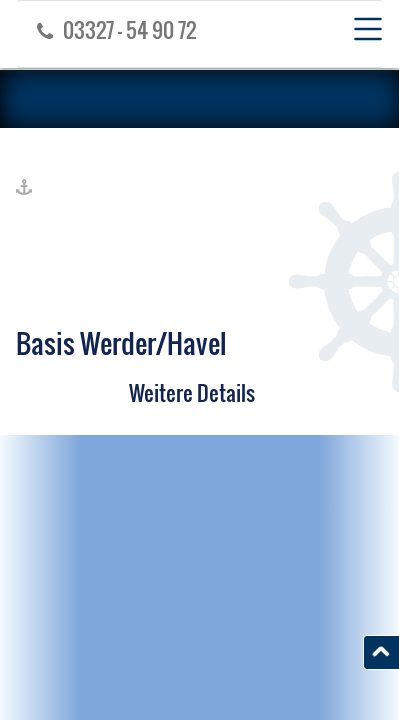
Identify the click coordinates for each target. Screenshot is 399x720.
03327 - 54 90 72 (111, 29)
